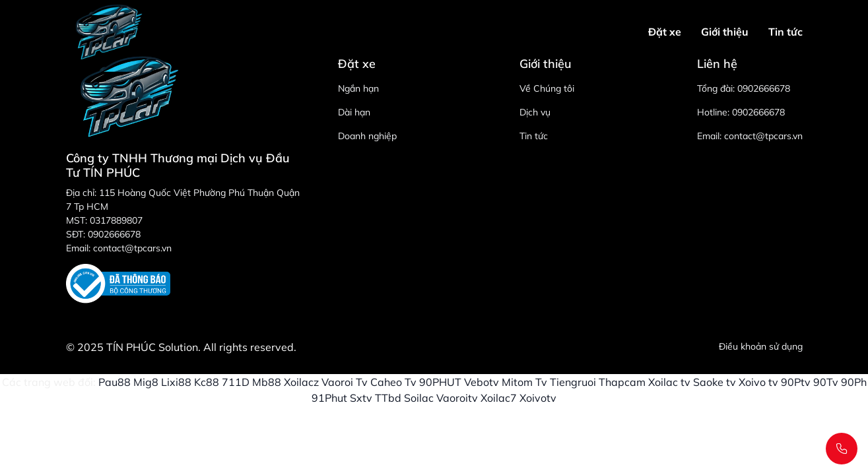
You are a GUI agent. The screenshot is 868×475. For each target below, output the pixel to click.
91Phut (329, 398)
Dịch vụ (535, 112)
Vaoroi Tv (345, 382)
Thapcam (622, 382)
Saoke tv (715, 382)
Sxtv (361, 398)
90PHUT (440, 382)
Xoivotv (538, 398)
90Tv (826, 382)
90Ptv (796, 382)
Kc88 (207, 382)
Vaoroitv (457, 398)
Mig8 (146, 382)
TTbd (388, 398)
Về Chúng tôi (547, 88)
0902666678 (764, 88)
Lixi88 (176, 382)
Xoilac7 (499, 398)
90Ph (854, 382)
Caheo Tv (393, 382)
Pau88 (115, 382)
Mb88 (267, 382)
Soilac (419, 398)
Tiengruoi (573, 382)
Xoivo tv (758, 382)
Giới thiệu (725, 32)
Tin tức (785, 32)
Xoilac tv (669, 382)
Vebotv (482, 382)
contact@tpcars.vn (763, 136)
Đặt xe (665, 32)
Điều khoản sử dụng (761, 346)
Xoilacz (301, 382)
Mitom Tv (524, 382)
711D (236, 382)
